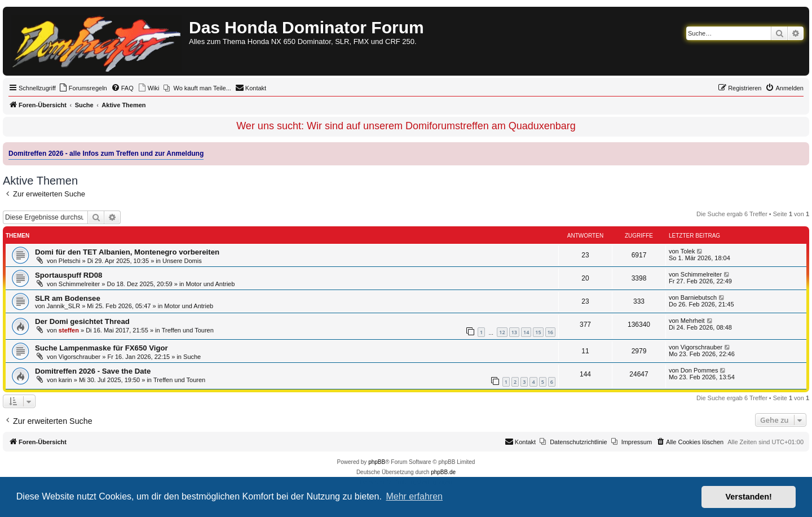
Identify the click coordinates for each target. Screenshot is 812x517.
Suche (192, 357)
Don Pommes (700, 370)
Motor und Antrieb (211, 284)
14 (526, 332)
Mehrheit (693, 321)
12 (502, 332)
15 (538, 332)
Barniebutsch (699, 297)
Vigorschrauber (80, 357)
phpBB (377, 462)
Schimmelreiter (79, 284)
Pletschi (70, 261)
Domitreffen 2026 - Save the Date (93, 371)
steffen (69, 330)
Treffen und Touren (188, 330)
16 (550, 332)
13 (514, 332)
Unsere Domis (182, 261)
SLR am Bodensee (68, 298)
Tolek (688, 251)
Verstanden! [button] (749, 497)
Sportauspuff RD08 (69, 275)
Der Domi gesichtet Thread (82, 321)
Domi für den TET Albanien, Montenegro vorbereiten (127, 252)
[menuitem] (83, 88)
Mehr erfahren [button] (414, 496)
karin (65, 380)
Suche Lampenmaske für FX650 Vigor (101, 348)
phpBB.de (443, 472)
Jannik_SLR (63, 306)
